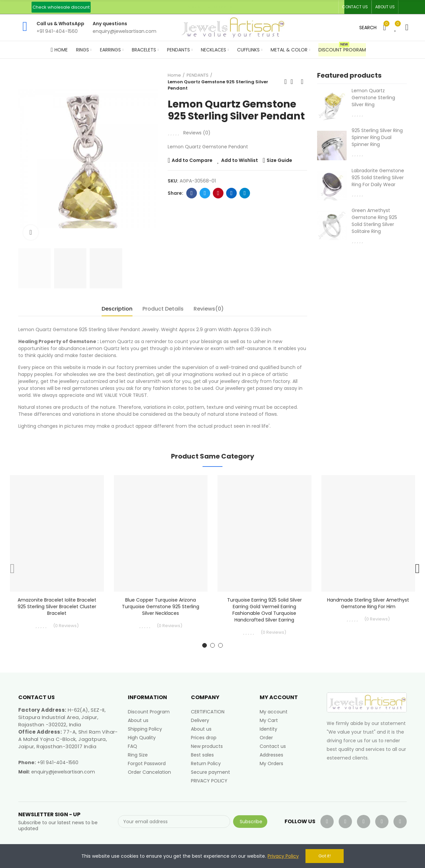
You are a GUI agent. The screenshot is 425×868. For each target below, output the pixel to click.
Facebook (192, 193)
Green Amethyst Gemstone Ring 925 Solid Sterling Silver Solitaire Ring (374, 221)
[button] (61, 7)
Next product (302, 82)
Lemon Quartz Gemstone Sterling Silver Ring (373, 98)
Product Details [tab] (163, 309)
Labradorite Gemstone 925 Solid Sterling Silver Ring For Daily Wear (378, 178)
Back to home (294, 82)
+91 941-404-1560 (58, 762)
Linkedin (232, 193)
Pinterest (218, 193)
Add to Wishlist (240, 160)
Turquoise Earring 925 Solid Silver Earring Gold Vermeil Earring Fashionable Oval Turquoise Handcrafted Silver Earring (264, 610)
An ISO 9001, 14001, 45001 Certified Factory (211, 7)
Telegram (245, 193)
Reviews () (197, 133)
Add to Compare (192, 160)
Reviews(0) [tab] (209, 309)
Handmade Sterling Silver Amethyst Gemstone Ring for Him (368, 603)
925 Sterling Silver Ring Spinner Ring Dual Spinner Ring (377, 137)
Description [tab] (117, 309)
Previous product (286, 82)
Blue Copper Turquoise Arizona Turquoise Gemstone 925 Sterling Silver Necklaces (161, 607)
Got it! (325, 856)
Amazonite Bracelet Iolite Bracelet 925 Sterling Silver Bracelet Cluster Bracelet (57, 607)
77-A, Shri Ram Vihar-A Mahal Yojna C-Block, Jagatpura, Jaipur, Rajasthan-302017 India (68, 739)
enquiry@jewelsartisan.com (63, 772)
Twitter (205, 193)
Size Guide (279, 160)
